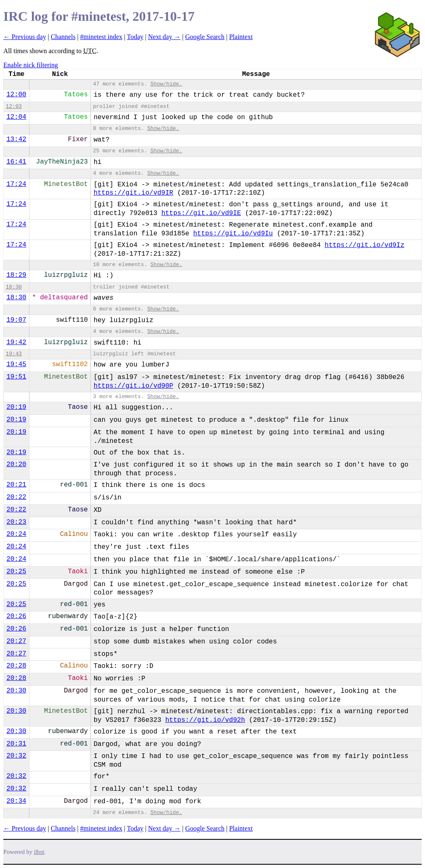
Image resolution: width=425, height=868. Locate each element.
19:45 (16, 364)
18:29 (16, 275)
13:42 (16, 139)
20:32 (16, 756)
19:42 (16, 342)
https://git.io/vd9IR (133, 193)
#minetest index (101, 37)
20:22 (16, 497)
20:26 (16, 616)
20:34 (16, 801)
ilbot (39, 852)
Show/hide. (166, 84)
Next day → (164, 37)
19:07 (16, 320)
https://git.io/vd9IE (201, 213)
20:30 (16, 691)
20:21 (16, 485)
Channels (63, 37)
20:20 (16, 465)
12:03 (14, 106)
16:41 (16, 162)
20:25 (16, 572)
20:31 (16, 744)
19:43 (14, 354)
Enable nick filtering (31, 65)
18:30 (14, 287)
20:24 (16, 534)
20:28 (16, 666)
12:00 (16, 95)
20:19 (16, 407)
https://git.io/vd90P (133, 386)
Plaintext (241, 37)
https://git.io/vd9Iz (364, 245)
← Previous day (25, 37)
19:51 (16, 377)
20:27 (16, 641)
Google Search (205, 37)
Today (135, 37)
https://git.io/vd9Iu (233, 234)
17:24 (16, 184)
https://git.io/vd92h (205, 720)
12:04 (16, 117)
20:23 (16, 522)
